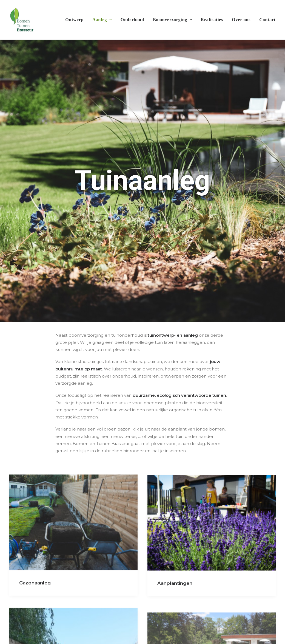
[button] (73, 467)
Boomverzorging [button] (173, 20)
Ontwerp (74, 20)
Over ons (241, 20)
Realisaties (212, 20)
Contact (267, 20)
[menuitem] (76, 20)
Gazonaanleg (35, 528)
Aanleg (102, 20)
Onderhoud (132, 20)
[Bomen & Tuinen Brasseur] (22, 20)
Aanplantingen (175, 530)
